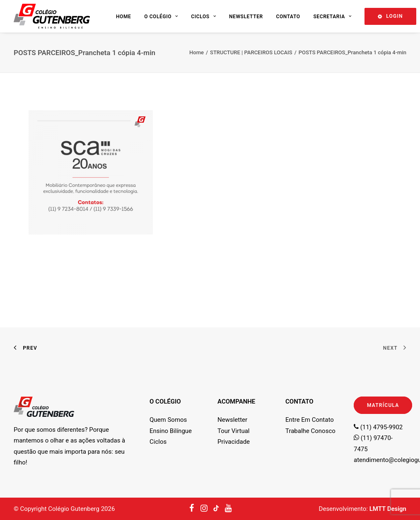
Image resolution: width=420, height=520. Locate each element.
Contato (288, 17)
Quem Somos (168, 420)
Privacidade (234, 442)
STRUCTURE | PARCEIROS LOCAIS (251, 52)
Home (123, 17)
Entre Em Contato (310, 420)
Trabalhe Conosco (310, 431)
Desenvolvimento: (363, 509)
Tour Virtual (233, 431)
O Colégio (161, 17)
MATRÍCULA (383, 405)
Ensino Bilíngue (171, 431)
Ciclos (203, 17)
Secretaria (332, 17)
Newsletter (246, 17)
